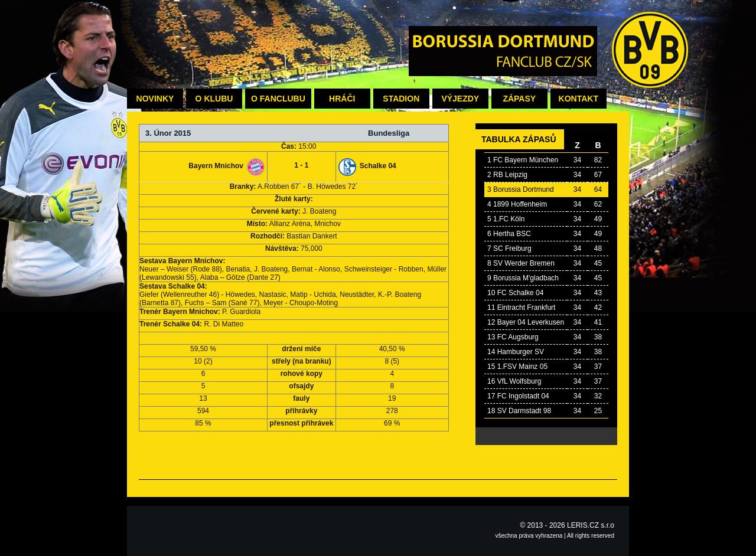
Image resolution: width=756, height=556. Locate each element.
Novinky (155, 99)
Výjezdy (460, 99)
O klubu (214, 99)
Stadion (401, 99)
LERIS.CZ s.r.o (591, 525)
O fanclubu (278, 99)
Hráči (342, 99)
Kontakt (579, 99)
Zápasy (519, 99)
